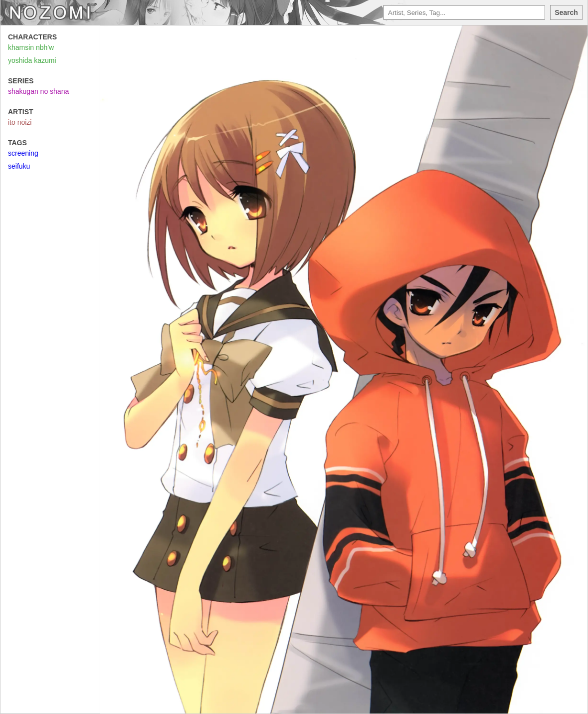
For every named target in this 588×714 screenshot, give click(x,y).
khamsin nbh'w (31, 47)
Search (566, 12)
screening (23, 153)
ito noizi (20, 122)
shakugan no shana (38, 91)
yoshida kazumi (32, 60)
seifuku (19, 166)
